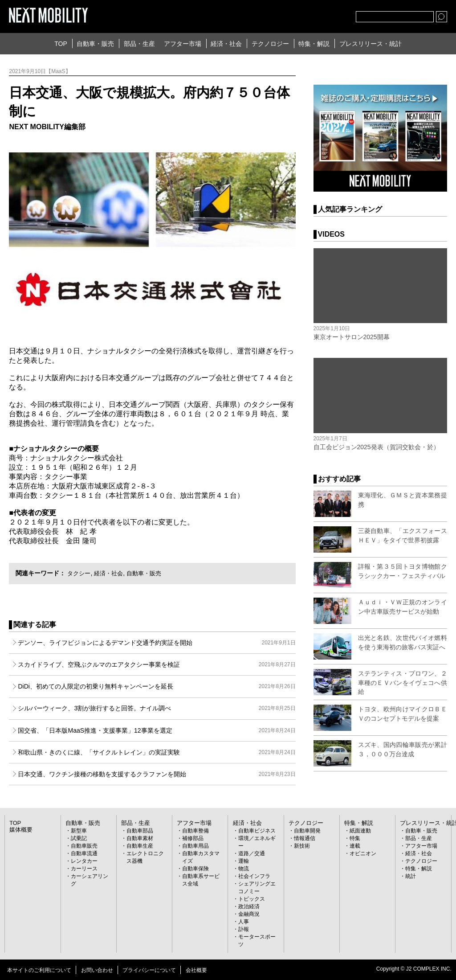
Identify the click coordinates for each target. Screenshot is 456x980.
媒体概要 (20, 830)
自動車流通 (84, 853)
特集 (355, 838)
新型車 (79, 831)
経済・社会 (226, 44)
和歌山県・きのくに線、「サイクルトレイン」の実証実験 (157, 752)
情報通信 (305, 838)
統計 (411, 876)
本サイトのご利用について (39, 970)
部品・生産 (139, 44)
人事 (244, 922)
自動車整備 (195, 831)
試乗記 (79, 838)
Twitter (300, 15)
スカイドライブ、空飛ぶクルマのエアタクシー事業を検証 (157, 664)
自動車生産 (140, 846)
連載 (355, 846)
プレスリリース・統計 (370, 44)
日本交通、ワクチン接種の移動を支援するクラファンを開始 (157, 774)
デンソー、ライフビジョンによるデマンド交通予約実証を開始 (157, 643)
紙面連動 (360, 831)
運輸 (244, 861)
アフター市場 (183, 44)
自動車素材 (140, 838)
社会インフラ (254, 876)
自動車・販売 (95, 44)
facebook (320, 15)
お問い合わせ (97, 970)
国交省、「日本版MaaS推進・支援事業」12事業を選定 (157, 730)
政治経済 (249, 906)
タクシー (80, 573)
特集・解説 (314, 44)
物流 (244, 869)
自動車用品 (195, 846)
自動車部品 (140, 831)
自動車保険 (195, 869)
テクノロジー (270, 44)
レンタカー (84, 861)
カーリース (84, 869)
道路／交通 (252, 853)
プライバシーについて (149, 970)
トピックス (252, 899)
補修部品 (193, 838)
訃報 (244, 929)
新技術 (302, 846)
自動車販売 (84, 846)
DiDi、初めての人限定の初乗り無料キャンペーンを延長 (157, 686)
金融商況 (249, 914)
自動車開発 (307, 831)
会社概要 (196, 970)
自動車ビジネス (257, 831)
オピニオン (363, 853)
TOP (61, 44)
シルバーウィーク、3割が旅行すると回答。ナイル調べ (157, 708)
